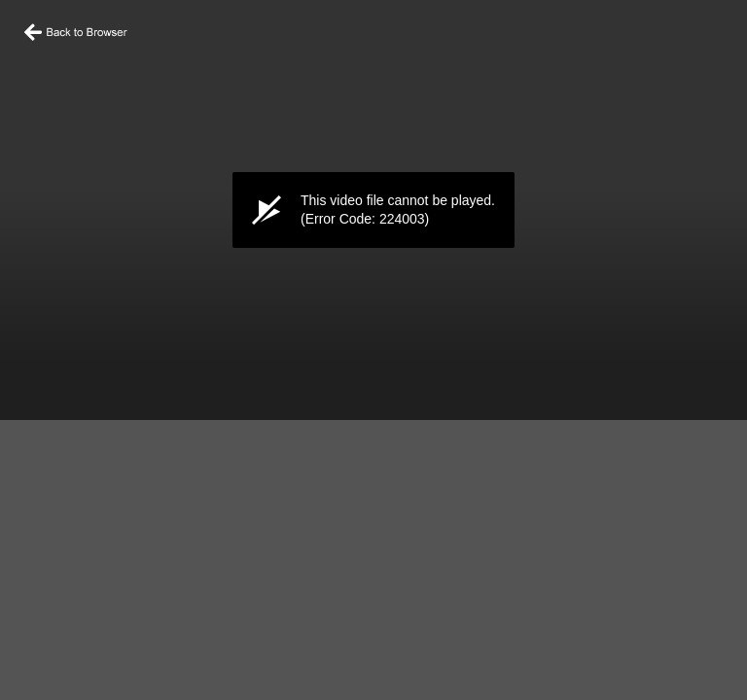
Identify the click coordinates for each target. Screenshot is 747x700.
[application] (373, 210)
